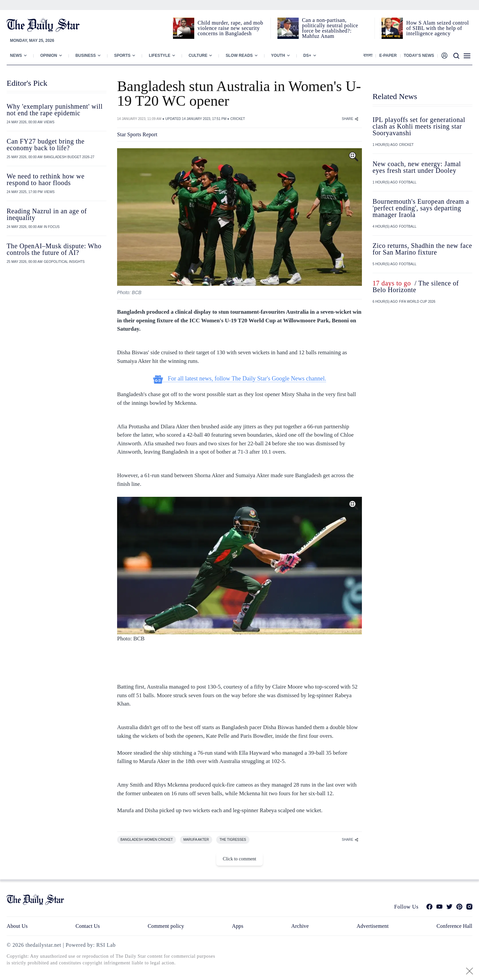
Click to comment (239, 859)
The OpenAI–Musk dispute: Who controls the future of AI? (54, 249)
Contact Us (88, 926)
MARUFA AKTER (196, 840)
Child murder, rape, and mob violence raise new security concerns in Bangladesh (230, 28)
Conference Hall (454, 926)
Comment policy (166, 926)
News (16, 55)
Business (86, 55)
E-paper (388, 55)
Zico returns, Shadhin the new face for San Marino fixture (422, 249)
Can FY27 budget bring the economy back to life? (46, 145)
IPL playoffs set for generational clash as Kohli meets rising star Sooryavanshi (419, 126)
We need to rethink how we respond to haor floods (46, 179)
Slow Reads (239, 55)
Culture (198, 55)
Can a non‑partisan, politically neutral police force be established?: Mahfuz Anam (330, 28)
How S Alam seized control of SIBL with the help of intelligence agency (437, 28)
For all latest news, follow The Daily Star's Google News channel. (240, 379)
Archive (300, 926)
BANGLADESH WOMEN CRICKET (147, 840)
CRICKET (238, 119)
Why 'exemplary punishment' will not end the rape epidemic (55, 110)
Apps (238, 926)
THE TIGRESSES (233, 840)
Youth (278, 55)
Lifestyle (160, 55)
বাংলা (368, 55)
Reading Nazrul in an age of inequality (47, 214)
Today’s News (419, 55)
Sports (122, 55)
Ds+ (307, 55)
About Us (17, 926)
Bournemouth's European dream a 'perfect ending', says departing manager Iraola (421, 208)
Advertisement (373, 926)
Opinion (49, 55)
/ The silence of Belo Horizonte (416, 286)
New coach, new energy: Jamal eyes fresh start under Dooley (417, 167)
